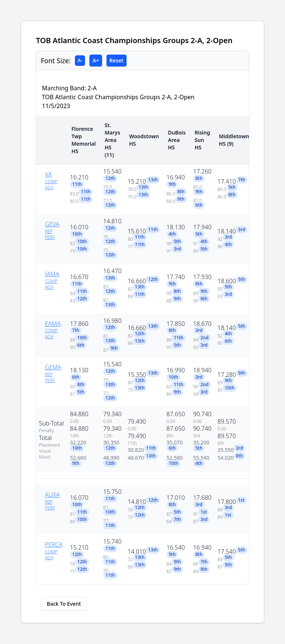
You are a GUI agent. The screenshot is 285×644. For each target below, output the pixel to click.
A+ (96, 60)
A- (80, 60)
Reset (117, 60)
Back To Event (64, 604)
